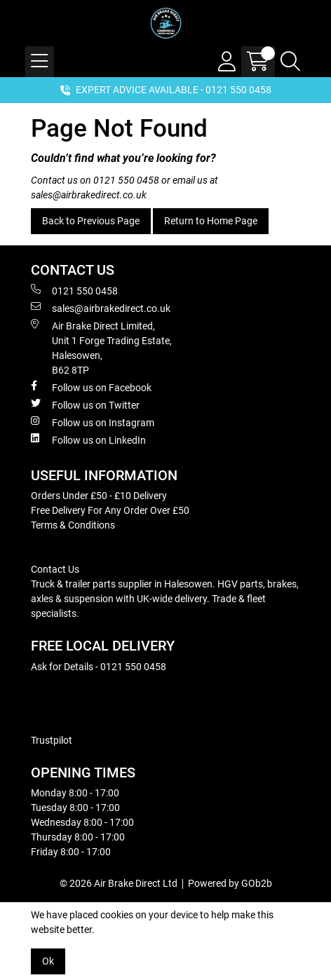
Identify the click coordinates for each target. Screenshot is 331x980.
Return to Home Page (211, 221)
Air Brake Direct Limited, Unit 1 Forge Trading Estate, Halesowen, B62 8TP (101, 347)
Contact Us (55, 569)
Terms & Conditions (73, 525)
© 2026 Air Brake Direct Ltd (119, 883)
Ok (48, 961)
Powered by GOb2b (230, 883)
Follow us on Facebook (91, 387)
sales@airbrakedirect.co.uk (89, 195)
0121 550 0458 (126, 180)
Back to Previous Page (91, 221)
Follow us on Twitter (85, 404)
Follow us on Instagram (93, 422)
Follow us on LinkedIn (88, 440)
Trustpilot (52, 740)
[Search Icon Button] (290, 62)
